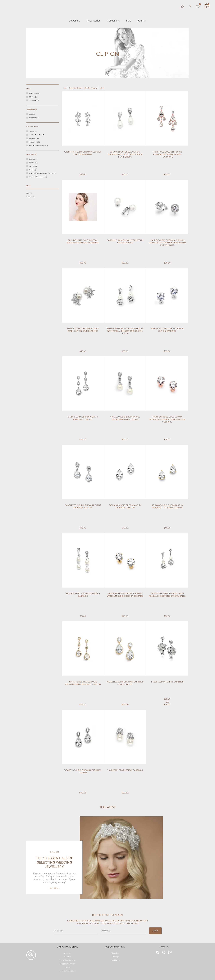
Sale (129, 21)
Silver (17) (36, 132)
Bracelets (115, 954)
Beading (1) (36, 160)
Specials (34, 194)
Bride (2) (32, 114)
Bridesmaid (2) (34, 118)
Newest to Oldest (75, 88)
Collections (113, 21)
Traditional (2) (34, 100)
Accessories (93, 21)
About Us (67, 954)
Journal (142, 21)
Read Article (54, 888)
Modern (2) (33, 97)
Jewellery (75, 21)
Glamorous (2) (34, 93)
